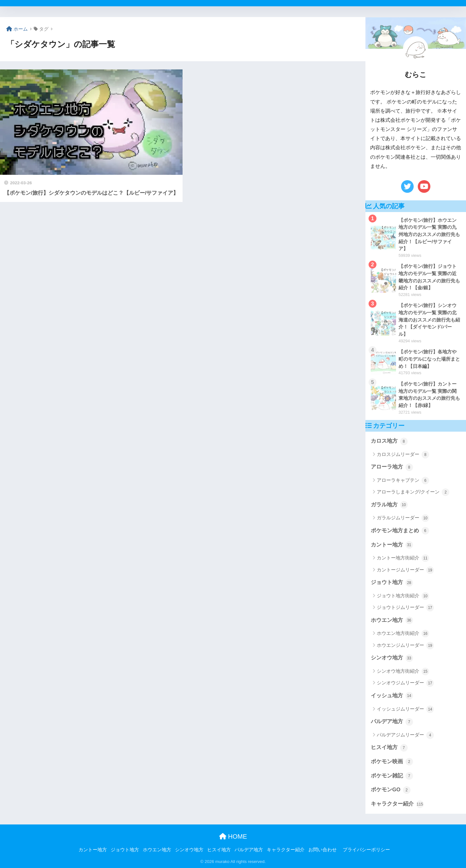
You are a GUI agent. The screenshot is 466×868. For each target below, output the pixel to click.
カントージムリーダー (405, 570)
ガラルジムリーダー (403, 518)
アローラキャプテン (403, 481)
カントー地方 (392, 545)
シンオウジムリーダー (405, 683)
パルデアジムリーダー (405, 735)
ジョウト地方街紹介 (403, 596)
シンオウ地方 (392, 658)
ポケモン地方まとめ (400, 531)
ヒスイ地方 (389, 748)
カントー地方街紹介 (403, 558)
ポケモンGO (391, 790)
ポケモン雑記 (392, 776)
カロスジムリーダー (403, 455)
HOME (233, 836)
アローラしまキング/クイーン (413, 492)
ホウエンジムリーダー (405, 646)
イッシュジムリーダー (405, 709)
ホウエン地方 (392, 620)
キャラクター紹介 (397, 804)
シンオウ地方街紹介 (403, 671)
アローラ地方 (392, 467)
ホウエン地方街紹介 (403, 634)
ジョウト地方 (392, 583)
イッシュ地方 (392, 696)
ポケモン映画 (392, 762)
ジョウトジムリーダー (405, 608)
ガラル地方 (389, 505)
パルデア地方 (392, 722)
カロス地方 (389, 441)
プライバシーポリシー (366, 850)
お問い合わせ (323, 850)
